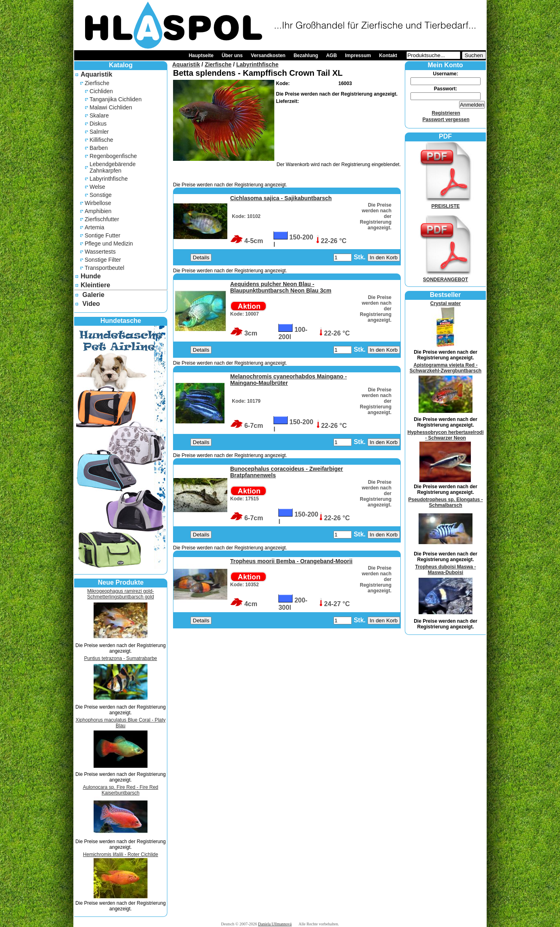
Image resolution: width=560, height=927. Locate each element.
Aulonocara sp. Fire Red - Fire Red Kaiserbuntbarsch (120, 790)
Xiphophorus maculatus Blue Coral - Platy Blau (120, 723)
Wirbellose (98, 203)
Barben (99, 148)
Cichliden (101, 91)
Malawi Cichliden (111, 107)
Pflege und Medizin (109, 243)
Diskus (98, 124)
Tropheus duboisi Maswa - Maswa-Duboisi (445, 570)
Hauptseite (201, 56)
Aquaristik (96, 74)
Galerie (93, 295)
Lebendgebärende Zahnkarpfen (113, 167)
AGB (332, 56)
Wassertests (100, 252)
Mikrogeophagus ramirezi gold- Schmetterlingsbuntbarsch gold (121, 594)
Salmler (99, 132)
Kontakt (388, 56)
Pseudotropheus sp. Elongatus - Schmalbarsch (445, 502)
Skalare (99, 115)
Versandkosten (268, 56)
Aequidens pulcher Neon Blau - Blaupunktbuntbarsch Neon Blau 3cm (281, 287)
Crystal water (446, 303)
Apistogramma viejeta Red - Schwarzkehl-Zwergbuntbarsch (446, 368)
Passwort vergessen (446, 120)
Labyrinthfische (109, 179)
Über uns (232, 56)
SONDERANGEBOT (446, 277)
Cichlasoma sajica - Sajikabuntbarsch (281, 198)
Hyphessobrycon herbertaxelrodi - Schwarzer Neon (445, 435)
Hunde (91, 276)
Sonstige (100, 195)
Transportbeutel (105, 268)
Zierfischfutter (102, 219)
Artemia (94, 227)
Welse (97, 187)
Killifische (101, 140)
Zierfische (97, 83)
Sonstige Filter (103, 260)
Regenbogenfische (113, 156)
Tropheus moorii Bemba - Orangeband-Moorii (291, 561)
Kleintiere (95, 285)
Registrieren (446, 113)
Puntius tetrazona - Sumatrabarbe (120, 658)
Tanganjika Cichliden (115, 99)
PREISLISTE (446, 203)
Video (91, 304)
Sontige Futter (103, 235)
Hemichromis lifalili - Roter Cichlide (121, 854)
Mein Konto (445, 65)
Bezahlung (306, 56)
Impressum (358, 56)
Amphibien (98, 211)
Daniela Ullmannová (275, 924)
